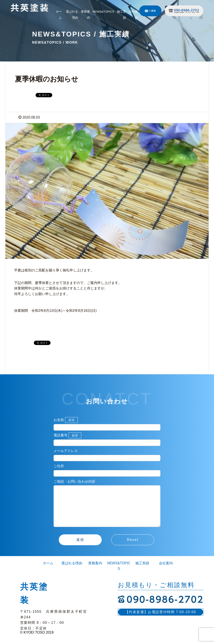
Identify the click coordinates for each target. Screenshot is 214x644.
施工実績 (121, 15)
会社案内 (133, 15)
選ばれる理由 (72, 15)
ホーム (59, 15)
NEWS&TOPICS (103, 12)
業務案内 (85, 15)
